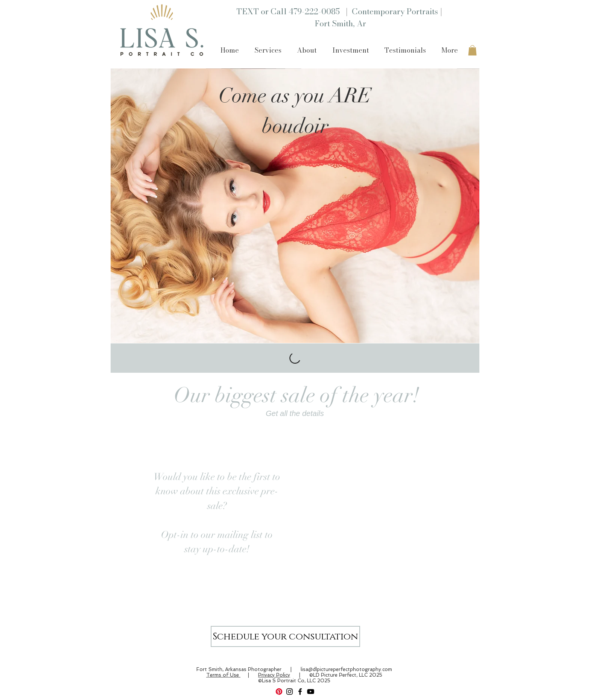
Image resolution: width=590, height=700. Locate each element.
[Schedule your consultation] (285, 636)
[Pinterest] (279, 692)
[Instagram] (290, 692)
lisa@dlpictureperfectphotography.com (346, 669)
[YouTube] (311, 692)
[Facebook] (300, 692)
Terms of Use (223, 675)
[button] (268, 50)
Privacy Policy (274, 675)
